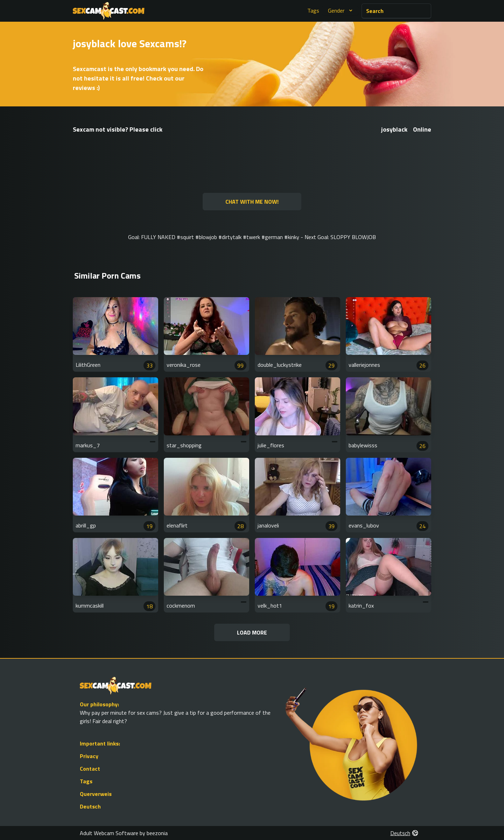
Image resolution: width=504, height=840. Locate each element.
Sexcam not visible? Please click (118, 129)
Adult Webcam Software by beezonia (124, 833)
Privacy (89, 756)
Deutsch (90, 806)
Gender (341, 10)
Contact (90, 769)
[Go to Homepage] (109, 11)
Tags (313, 10)
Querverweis (96, 794)
